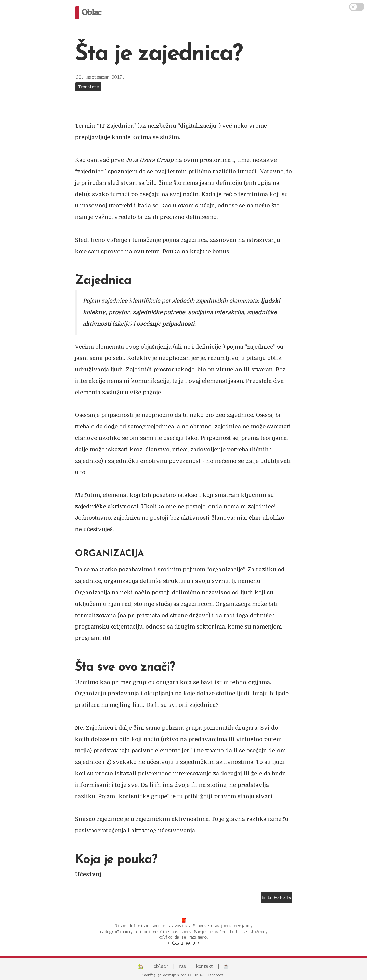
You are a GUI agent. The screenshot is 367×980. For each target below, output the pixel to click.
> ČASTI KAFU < (183, 943)
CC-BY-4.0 (197, 975)
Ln (270, 897)
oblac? (161, 966)
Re (276, 897)
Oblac (91, 12)
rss (182, 966)
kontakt (205, 966)
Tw (288, 897)
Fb (282, 897)
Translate (88, 87)
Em (264, 897)
